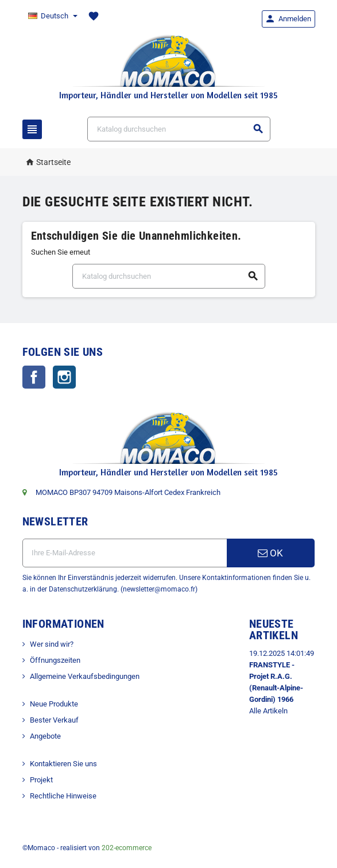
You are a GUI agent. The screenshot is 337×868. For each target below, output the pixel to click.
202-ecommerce (127, 848)
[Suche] (179, 129)
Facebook (34, 377)
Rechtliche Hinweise (63, 796)
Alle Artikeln (268, 711)
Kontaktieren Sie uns (63, 764)
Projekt (41, 780)
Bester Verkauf (54, 720)
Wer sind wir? (52, 644)
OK (270, 553)
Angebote (45, 736)
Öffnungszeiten (55, 660)
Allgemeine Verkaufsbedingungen (85, 676)
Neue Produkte (54, 704)
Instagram (64, 377)
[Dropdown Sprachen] (52, 16)
